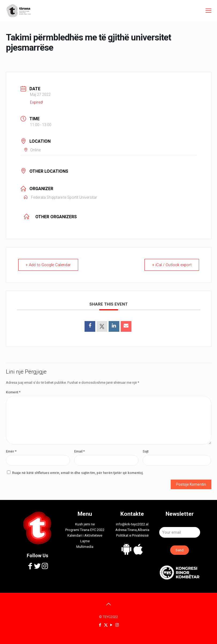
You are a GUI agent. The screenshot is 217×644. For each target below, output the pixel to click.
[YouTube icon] (111, 625)
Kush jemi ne (85, 524)
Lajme (85, 541)
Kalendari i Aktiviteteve (85, 535)
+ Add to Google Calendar (49, 265)
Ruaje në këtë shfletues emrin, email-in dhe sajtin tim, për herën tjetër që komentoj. (78, 473)
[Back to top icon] (109, 604)
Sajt (146, 451)
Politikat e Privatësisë (132, 535)
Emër (11, 451)
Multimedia (85, 547)
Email (79, 451)
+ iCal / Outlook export (171, 265)
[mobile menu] (208, 11)
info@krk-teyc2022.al (132, 524)
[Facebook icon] (100, 625)
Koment (13, 392)
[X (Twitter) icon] (106, 625)
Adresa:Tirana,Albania (132, 530)
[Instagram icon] (117, 625)
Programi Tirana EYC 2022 (85, 530)
